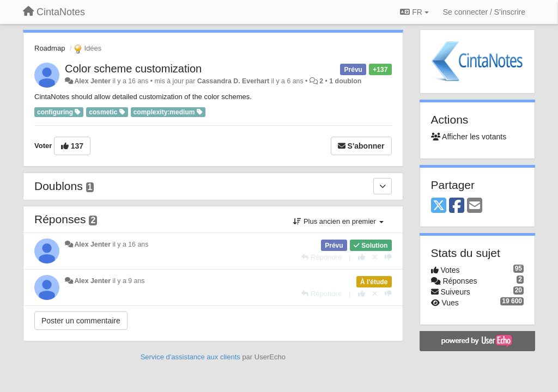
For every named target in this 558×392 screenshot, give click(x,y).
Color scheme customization (133, 69)
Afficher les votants (469, 137)
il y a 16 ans (130, 244)
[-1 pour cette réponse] (388, 257)
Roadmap (50, 48)
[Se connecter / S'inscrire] (484, 12)
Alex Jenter (92, 81)
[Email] (475, 206)
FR (414, 12)
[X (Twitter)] (439, 206)
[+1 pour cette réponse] (362, 257)
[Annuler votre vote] (375, 257)
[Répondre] (322, 257)
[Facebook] (457, 206)
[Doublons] (383, 186)
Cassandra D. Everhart (233, 81)
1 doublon (345, 81)
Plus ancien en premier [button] (338, 221)
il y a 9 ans (128, 281)
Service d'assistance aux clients (190, 357)
